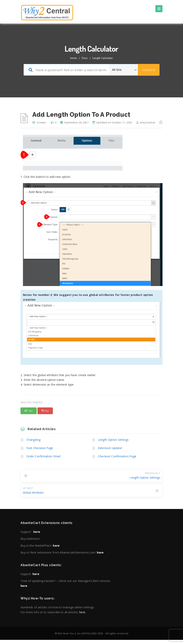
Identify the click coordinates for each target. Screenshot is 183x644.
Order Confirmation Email (43, 456)
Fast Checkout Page (40, 448)
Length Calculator (103, 58)
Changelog (34, 440)
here (37, 532)
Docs (85, 58)
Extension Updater (110, 448)
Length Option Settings (113, 440)
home (74, 58)
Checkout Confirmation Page (117, 456)
